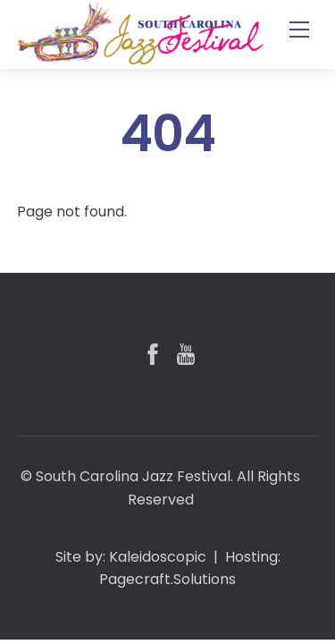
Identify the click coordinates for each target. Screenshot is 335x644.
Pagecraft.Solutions (167, 579)
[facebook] (151, 353)
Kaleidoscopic (158, 557)
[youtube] (184, 353)
